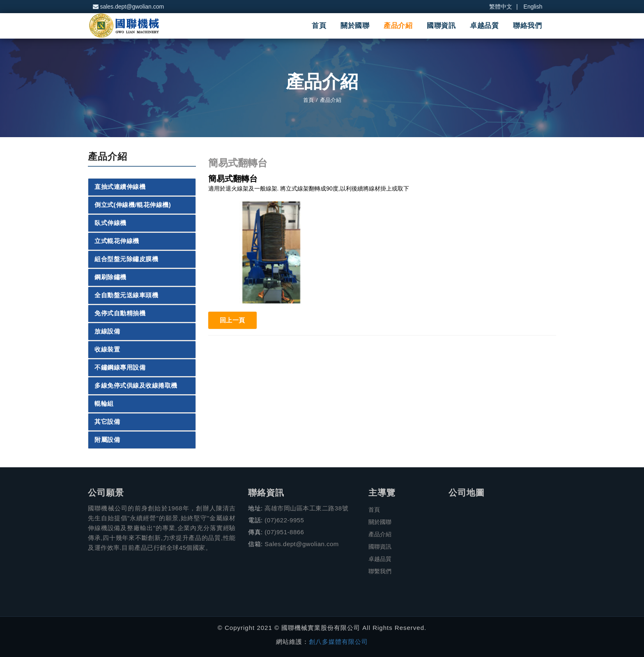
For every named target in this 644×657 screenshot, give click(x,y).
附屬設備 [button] (107, 440)
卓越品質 (484, 26)
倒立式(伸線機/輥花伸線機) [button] (133, 205)
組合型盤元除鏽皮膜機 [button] (126, 259)
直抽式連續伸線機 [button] (120, 187)
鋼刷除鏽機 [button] (110, 277)
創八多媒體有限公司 (338, 642)
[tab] (142, 187)
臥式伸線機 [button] (110, 223)
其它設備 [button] (107, 422)
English (533, 7)
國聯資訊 (441, 26)
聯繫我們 (380, 571)
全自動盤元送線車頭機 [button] (126, 295)
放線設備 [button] (107, 331)
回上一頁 (232, 320)
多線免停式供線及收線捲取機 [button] (136, 386)
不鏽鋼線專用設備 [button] (120, 368)
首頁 (319, 26)
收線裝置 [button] (107, 349)
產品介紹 (398, 26)
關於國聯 (355, 26)
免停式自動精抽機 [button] (120, 313)
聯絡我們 (527, 26)
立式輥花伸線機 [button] (117, 241)
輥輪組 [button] (104, 404)
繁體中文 (501, 7)
